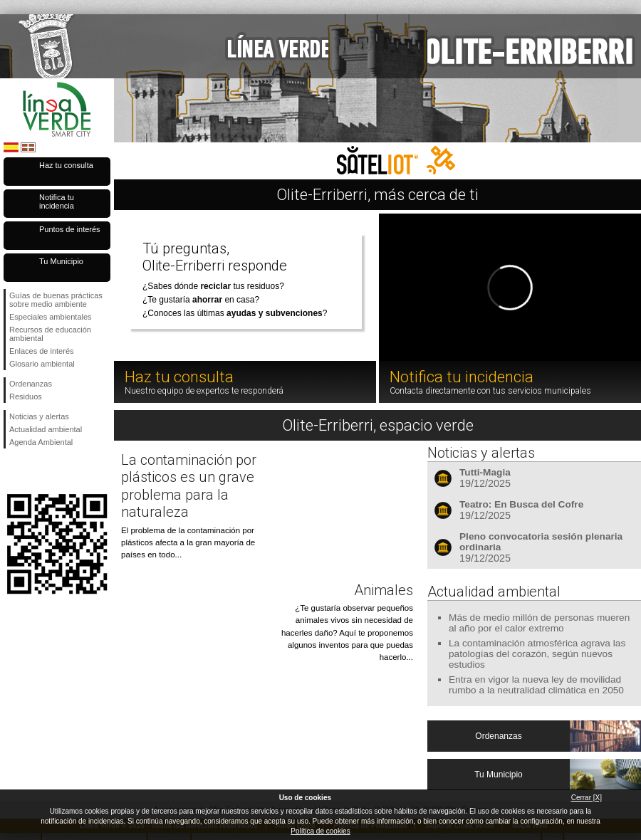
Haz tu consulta (66, 165)
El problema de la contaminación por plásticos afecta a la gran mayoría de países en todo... (188, 543)
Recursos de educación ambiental (50, 334)
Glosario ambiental (42, 364)
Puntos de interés (70, 229)
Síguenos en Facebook (12, 471)
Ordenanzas (31, 384)
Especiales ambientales (51, 317)
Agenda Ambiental (41, 442)
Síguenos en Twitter (36, 471)
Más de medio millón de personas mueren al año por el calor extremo (539, 623)
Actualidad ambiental (46, 429)
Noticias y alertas (39, 416)
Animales (384, 590)
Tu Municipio (61, 261)
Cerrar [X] (587, 798)
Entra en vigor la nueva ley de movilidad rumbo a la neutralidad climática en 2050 (536, 685)
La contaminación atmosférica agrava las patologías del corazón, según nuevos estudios (537, 654)
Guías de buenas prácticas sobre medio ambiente (56, 300)
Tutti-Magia (485, 472)
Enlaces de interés (42, 351)
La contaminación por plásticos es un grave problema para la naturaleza (189, 486)
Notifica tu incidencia (57, 201)
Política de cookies (320, 831)
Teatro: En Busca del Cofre (521, 504)
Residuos (26, 397)
